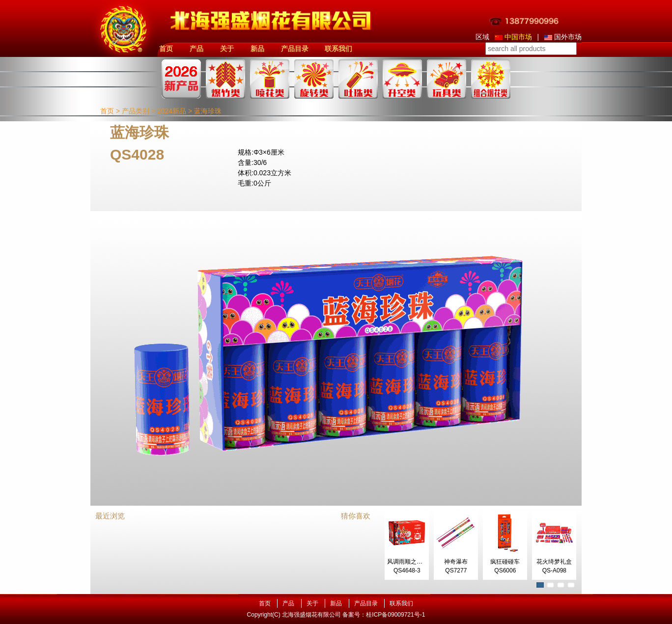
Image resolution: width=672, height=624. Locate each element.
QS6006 (505, 570)
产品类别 (136, 111)
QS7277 (456, 570)
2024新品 (172, 111)
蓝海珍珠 (208, 111)
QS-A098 (554, 570)
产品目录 (295, 49)
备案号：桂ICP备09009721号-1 (384, 615)
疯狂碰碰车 (505, 562)
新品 (257, 49)
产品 (196, 49)
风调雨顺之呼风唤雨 (414, 562)
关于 (227, 49)
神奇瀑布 (456, 562)
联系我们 (338, 49)
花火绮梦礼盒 (554, 562)
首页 (166, 49)
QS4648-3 (407, 570)
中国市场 (513, 37)
